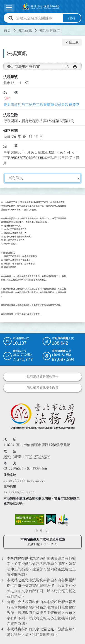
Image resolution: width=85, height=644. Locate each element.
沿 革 (10, 146)
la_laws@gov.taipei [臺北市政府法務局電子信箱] (20, 492)
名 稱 (10, 93)
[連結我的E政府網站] (51, 519)
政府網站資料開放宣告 (43, 377)
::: (3, 28)
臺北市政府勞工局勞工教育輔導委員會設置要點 (41, 105)
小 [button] (36, 531)
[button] (72, 42)
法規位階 (10, 115)
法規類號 (10, 77)
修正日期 (10, 131)
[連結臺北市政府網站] (63, 520)
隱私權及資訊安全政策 (43, 388)
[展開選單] (9, 8)
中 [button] (42, 531)
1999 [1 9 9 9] (7, 457)
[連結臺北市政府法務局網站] (42, 416)
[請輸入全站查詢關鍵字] (38, 18)
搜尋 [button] (72, 18)
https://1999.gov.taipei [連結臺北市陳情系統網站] (24, 480)
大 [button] (47, 531)
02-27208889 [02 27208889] (39, 457)
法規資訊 (25, 30)
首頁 (7, 30)
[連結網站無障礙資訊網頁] (30, 519)
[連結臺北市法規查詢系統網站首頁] (41, 7)
